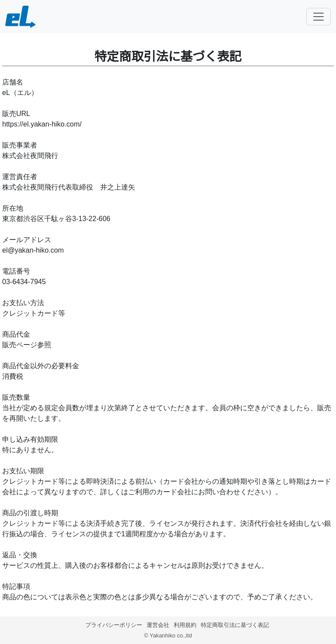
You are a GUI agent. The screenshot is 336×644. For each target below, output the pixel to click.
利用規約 (185, 625)
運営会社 (158, 625)
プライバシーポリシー (114, 625)
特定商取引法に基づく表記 (235, 625)
